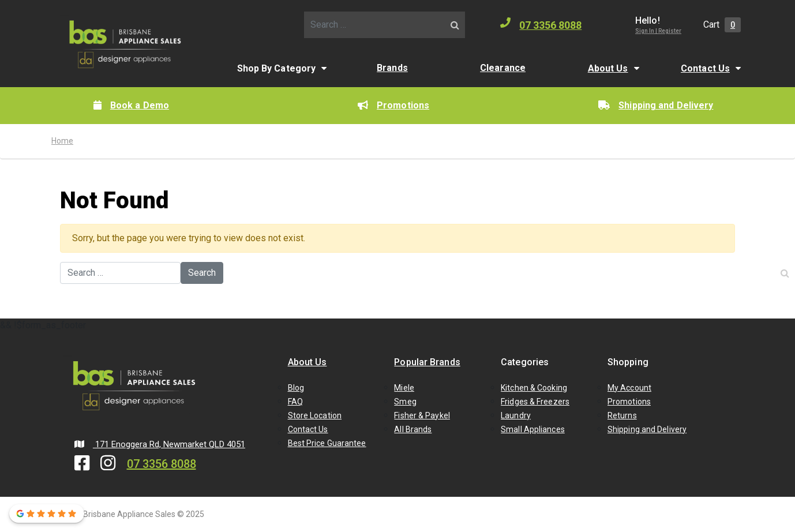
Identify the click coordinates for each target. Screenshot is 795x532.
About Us (608, 68)
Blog (296, 388)
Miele (404, 388)
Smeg (405, 402)
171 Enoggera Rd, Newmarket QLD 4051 (160, 444)
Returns (622, 415)
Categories (525, 362)
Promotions (393, 105)
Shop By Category (277, 68)
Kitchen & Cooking (534, 388)
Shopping (628, 362)
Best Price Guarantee (327, 443)
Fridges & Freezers (535, 402)
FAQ (295, 402)
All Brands (413, 429)
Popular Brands (427, 362)
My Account (629, 388)
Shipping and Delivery (656, 105)
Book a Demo (131, 105)
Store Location (315, 415)
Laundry (516, 415)
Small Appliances (533, 429)
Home (62, 141)
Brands (392, 68)
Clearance (503, 68)
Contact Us (705, 68)
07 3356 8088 (541, 24)
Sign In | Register (658, 31)
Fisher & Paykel (422, 415)
